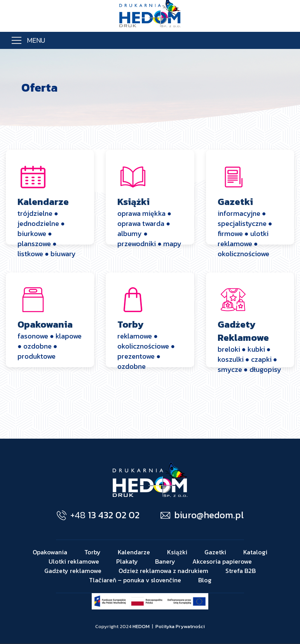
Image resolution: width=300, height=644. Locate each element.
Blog (205, 580)
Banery (165, 561)
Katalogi (255, 552)
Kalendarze (134, 552)
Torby (92, 552)
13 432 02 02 (98, 515)
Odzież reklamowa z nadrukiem (163, 571)
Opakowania (50, 552)
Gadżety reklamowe (73, 571)
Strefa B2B (241, 571)
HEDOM (141, 626)
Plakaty (127, 561)
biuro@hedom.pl (202, 515)
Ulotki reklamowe (74, 561)
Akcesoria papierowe (222, 561)
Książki (177, 552)
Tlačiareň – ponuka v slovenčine (135, 580)
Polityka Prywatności (180, 626)
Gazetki (215, 552)
